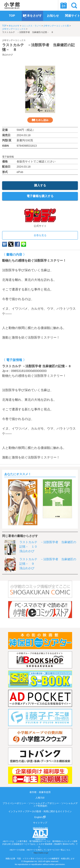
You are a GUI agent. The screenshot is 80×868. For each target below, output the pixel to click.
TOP (4, 26)
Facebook (17, 244)
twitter (11, 244)
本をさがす (14, 26)
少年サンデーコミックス (14, 29)
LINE (24, 244)
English (40, 817)
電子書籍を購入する (40, 196)
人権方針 (40, 798)
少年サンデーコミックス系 (56, 26)
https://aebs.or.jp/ (41, 853)
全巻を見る (40, 235)
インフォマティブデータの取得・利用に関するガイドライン (40, 811)
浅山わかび (7, 55)
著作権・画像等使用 (40, 792)
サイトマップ (40, 823)
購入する (40, 185)
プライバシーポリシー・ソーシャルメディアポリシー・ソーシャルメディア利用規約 (40, 805)
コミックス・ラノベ (31, 26)
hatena (5, 244)
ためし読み (40, 120)
